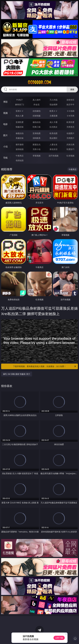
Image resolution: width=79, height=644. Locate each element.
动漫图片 (70, 133)
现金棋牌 (54, 104)
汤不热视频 (54, 156)
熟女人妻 (20, 116)
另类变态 (70, 127)
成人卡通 (54, 122)
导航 (5, 158)
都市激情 (20, 144)
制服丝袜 (20, 127)
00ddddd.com (39, 82)
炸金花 (37, 104)
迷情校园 (20, 149)
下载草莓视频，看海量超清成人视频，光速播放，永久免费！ (45, 366)
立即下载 (59, 638)
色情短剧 (20, 160)
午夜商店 (20, 156)
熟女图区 (54, 138)
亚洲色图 (37, 133)
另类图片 (70, 138)
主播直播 (54, 116)
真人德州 (37, 100)
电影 (5, 124)
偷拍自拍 (37, 122)
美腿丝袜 (20, 138)
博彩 (5, 102)
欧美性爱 (70, 122)
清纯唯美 (37, 138)
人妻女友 (54, 144)
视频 (5, 113)
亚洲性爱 (20, 122)
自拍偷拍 (37, 111)
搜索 (72, 89)
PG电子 (20, 100)
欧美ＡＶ (54, 111)
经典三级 (37, 127)
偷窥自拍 (20, 133)
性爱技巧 (70, 149)
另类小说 (37, 149)
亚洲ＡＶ (20, 111)
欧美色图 (54, 133)
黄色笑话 (54, 149)
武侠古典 (70, 144)
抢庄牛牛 (70, 104)
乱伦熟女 (54, 127)
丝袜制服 (37, 116)
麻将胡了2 (20, 104)
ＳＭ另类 (70, 116)
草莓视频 (37, 156)
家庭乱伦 (37, 144)
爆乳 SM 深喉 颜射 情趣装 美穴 (17, 374)
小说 (5, 146)
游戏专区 (70, 100)
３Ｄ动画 (70, 111)
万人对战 (54, 100)
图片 (5, 135)
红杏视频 (70, 156)
